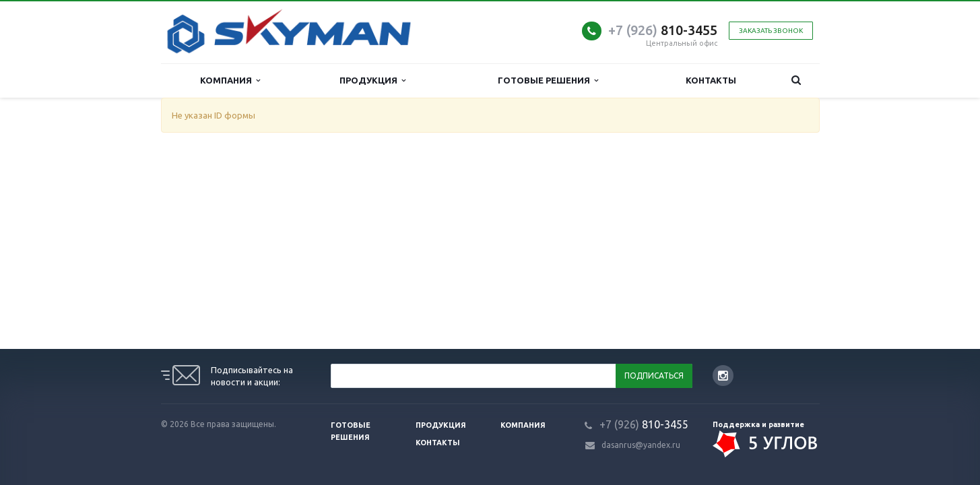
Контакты (711, 80)
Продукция (372, 80)
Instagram (723, 376)
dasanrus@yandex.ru (641, 445)
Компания (230, 80)
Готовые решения (548, 80)
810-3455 (663, 30)
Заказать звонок (771, 31)
